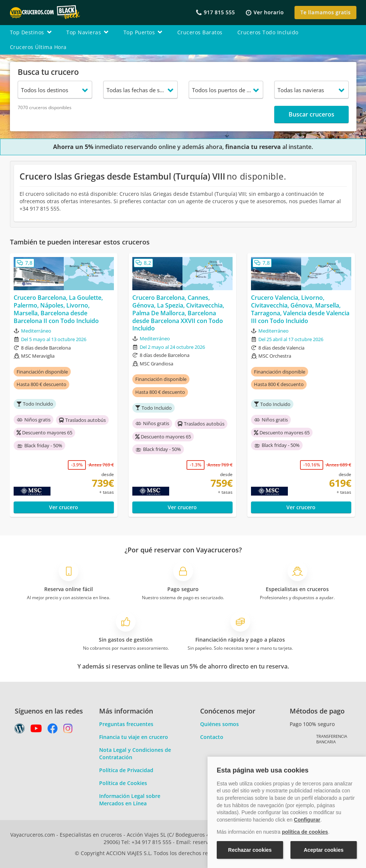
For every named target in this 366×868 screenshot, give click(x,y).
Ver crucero (64, 507)
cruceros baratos (200, 32)
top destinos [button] (31, 32)
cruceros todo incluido (268, 32)
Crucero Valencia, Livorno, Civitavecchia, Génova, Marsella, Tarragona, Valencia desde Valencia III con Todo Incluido (300, 309)
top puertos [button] (143, 32)
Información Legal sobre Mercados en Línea (130, 800)
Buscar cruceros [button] (311, 114)
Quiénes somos (219, 724)
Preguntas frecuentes (126, 724)
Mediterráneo (36, 331)
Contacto (212, 737)
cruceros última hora (38, 47)
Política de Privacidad (126, 770)
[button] (265, 13)
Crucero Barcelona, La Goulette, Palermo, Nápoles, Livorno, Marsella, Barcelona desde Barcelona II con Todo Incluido (58, 309)
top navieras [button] (88, 32)
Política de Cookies (123, 783)
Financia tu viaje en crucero (134, 737)
